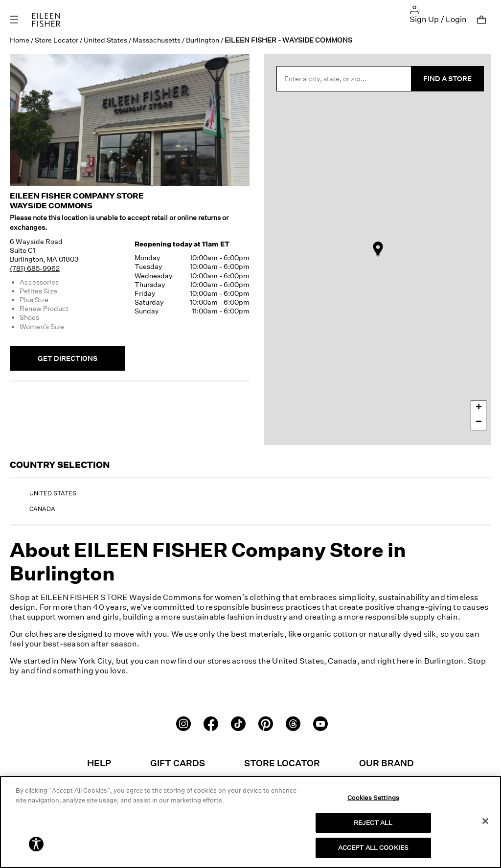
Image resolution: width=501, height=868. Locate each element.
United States (105, 40)
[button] (414, 9)
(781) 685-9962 (35, 268)
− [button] (479, 423)
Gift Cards (178, 763)
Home (20, 40)
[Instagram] (183, 723)
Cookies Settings (373, 798)
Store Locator (57, 40)
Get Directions (68, 358)
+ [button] (479, 408)
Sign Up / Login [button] (438, 19)
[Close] (485, 821)
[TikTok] (238, 723)
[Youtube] (320, 723)
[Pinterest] (266, 723)
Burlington (203, 40)
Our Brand (387, 763)
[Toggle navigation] (21, 20)
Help (99, 763)
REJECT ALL (373, 823)
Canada (42, 509)
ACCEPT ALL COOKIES (373, 847)
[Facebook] (211, 723)
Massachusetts (157, 40)
